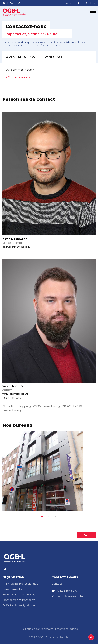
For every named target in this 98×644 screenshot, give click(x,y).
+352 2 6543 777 (67, 591)
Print (86, 535)
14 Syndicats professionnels (30, 42)
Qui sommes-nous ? (20, 70)
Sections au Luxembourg (19, 595)
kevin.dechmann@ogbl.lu (16, 247)
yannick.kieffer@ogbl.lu (15, 394)
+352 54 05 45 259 (12, 398)
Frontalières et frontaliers (19, 600)
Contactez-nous (19, 77)
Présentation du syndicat (25, 45)
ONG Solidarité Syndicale (19, 605)
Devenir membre (72, 3)
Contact (57, 584)
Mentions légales (67, 629)
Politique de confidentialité (37, 629)
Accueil (6, 42)
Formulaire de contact (71, 596)
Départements (12, 589)
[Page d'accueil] (14, 12)
